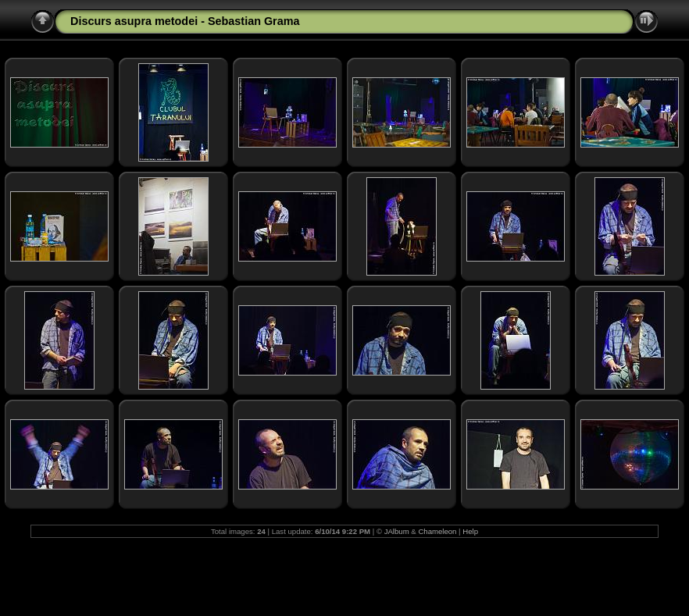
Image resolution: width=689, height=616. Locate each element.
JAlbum (397, 531)
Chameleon (437, 531)
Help (470, 531)
